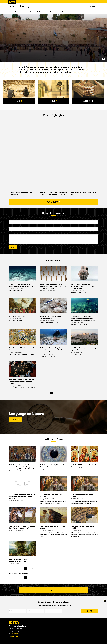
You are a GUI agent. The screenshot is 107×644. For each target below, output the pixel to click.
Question (11, 233)
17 (48, 393)
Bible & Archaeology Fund (88, 101)
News (17, 12)
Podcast (53, 101)
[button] (93, 6)
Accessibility (32, 643)
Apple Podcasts (31, 12)
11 (24, 393)
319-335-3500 (14, 633)
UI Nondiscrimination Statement (22, 643)
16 (44, 393)
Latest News (54, 260)
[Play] (103, 59)
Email (10, 226)
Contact (58, 12)
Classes (11, 12)
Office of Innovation (22, 2)
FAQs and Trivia (53, 439)
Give (63, 12)
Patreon (46, 12)
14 (36, 393)
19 (56, 393)
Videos (23, 12)
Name (10, 219)
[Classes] (19, 89)
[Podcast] (54, 89)
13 (32, 393)
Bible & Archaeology (19, 6)
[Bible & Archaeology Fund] (88, 89)
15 (40, 393)
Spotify (39, 12)
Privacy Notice (12, 643)
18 (52, 393)
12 (28, 393)
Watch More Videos (53, 202)
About (52, 12)
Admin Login (14, 636)
